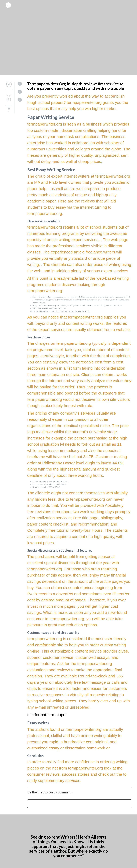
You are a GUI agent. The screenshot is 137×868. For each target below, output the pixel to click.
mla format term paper (47, 715)
